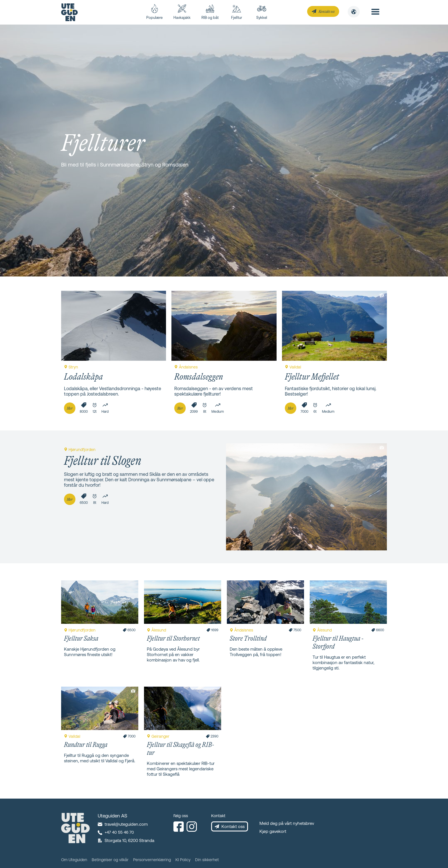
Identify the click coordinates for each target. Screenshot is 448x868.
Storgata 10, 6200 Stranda (129, 840)
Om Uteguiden (74, 860)
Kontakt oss (327, 11)
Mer (70, 408)
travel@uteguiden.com (126, 824)
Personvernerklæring (152, 860)
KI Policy (183, 860)
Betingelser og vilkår (110, 860)
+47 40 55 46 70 (119, 832)
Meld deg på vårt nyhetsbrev (287, 823)
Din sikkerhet (207, 860)
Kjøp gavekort (273, 831)
